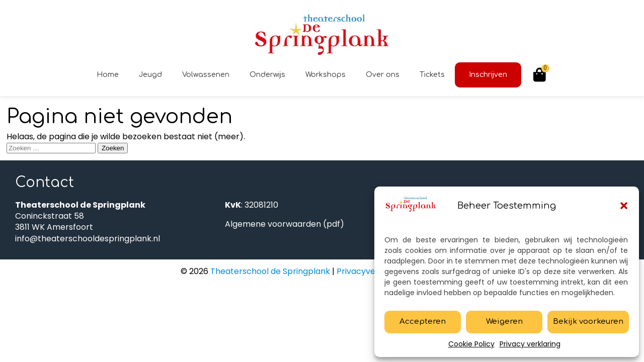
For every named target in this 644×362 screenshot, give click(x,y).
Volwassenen (206, 75)
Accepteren (423, 322)
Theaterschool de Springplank (269, 271)
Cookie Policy (471, 344)
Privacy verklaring (530, 344)
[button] (624, 206)
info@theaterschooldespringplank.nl (88, 239)
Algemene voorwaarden (273, 224)
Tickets (432, 75)
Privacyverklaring (371, 271)
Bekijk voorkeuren (588, 322)
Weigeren (504, 322)
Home (108, 75)
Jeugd (150, 75)
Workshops (326, 75)
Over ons (383, 75)
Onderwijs (267, 75)
